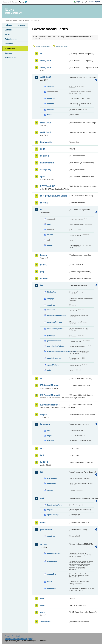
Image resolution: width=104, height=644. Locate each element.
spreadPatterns (53, 365)
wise (42, 612)
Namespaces (10, 58)
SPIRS (50, 582)
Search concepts (62, 46)
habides (44, 279)
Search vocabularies (43, 46)
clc (48, 431)
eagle (49, 436)
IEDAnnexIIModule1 (50, 385)
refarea (50, 235)
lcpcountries (52, 478)
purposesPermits (54, 341)
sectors (50, 490)
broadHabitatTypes (55, 505)
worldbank (45, 622)
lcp (42, 472)
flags (49, 224)
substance (51, 588)
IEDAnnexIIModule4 (50, 405)
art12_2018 (45, 68)
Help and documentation (15, 25)
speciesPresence (54, 358)
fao (42, 210)
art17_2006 (45, 77)
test (42, 598)
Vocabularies (11, 48)
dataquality (46, 170)
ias (41, 285)
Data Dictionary (24, 20)
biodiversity (46, 142)
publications (46, 530)
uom (42, 605)
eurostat (44, 203)
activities (51, 86)
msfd (43, 498)
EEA (16, 2)
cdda (42, 149)
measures (51, 310)
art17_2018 (45, 132)
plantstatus (52, 483)
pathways (51, 335)
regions (50, 510)
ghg (42, 272)
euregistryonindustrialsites (53, 196)
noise (43, 523)
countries (51, 99)
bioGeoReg (52, 292)
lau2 (42, 455)
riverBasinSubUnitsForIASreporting (58, 351)
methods (51, 103)
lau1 (42, 448)
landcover (45, 424)
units (49, 370)
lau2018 (44, 462)
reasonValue (52, 561)
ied (42, 378)
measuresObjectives (55, 329)
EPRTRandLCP (48, 186)
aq (41, 54)
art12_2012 (45, 61)
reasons (50, 110)
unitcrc (50, 245)
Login (78, 2)
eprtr (42, 176)
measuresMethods (55, 322)
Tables (8, 34)
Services (8, 53)
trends (50, 115)
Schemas (9, 44)
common (44, 156)
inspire (43, 414)
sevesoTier (52, 574)
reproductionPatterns (56, 346)
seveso (44, 544)
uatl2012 (51, 440)
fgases (43, 255)
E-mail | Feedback (13, 636)
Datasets (9, 30)
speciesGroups (53, 515)
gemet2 (44, 265)
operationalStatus (54, 553)
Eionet (15, 20)
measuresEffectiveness (57, 315)
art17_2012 (45, 123)
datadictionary (47, 163)
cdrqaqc (50, 299)
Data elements (11, 39)
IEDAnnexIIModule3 (50, 395)
